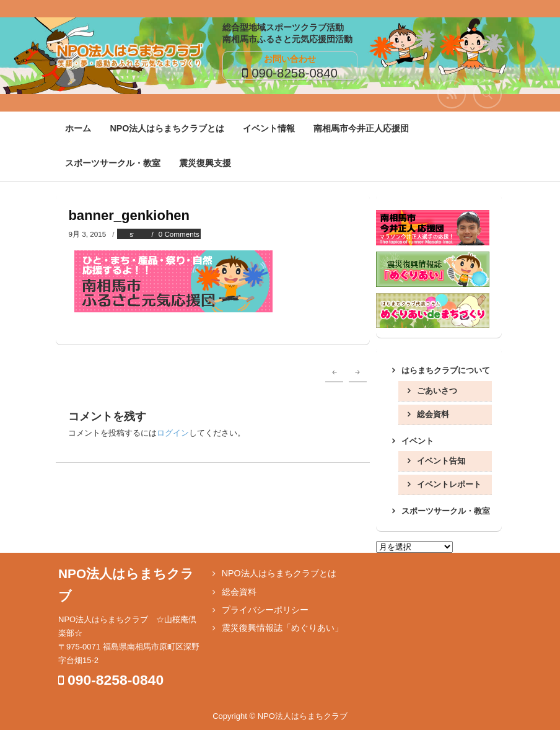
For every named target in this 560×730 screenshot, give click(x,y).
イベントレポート (449, 484)
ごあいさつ (437, 391)
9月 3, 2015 (87, 234)
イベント (418, 441)
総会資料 (433, 414)
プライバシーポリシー (265, 610)
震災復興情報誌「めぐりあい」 (282, 628)
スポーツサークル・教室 (113, 163)
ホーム (78, 128)
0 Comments (179, 234)
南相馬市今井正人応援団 (361, 128)
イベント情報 (269, 128)
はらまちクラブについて (446, 370)
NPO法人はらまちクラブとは (167, 128)
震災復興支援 (205, 163)
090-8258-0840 (295, 73)
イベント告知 (441, 461)
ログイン (173, 433)
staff (136, 234)
